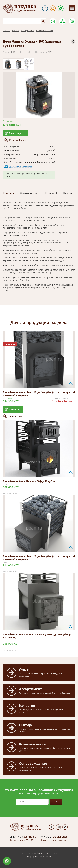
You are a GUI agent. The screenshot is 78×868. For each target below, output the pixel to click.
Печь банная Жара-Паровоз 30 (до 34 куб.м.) (30, 481)
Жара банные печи (44, 31)
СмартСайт (47, 856)
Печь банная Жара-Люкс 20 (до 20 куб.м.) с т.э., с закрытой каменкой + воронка (39, 558)
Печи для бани (28, 31)
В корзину (15, 133)
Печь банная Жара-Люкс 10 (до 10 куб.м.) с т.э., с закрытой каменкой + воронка (39, 394)
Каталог (16, 31)
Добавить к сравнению (21, 166)
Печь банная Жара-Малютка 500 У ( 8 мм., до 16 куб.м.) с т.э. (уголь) (37, 636)
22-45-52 (23, 837)
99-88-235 (54, 837)
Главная (6, 31)
